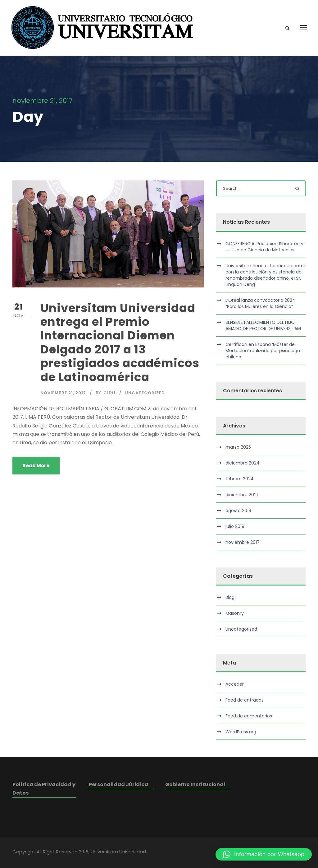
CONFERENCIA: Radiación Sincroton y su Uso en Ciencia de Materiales (264, 247)
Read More (36, 466)
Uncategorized (145, 393)
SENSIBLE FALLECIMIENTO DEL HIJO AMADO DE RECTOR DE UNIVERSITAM (263, 325)
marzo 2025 (238, 447)
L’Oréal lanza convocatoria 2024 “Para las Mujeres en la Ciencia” (260, 303)
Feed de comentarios (249, 716)
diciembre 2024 (243, 463)
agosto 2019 (238, 511)
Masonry (235, 613)
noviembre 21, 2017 (63, 393)
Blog (230, 597)
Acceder (235, 684)
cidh (109, 393)
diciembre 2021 (242, 495)
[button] (264, 854)
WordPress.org (241, 732)
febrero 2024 (240, 479)
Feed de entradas (245, 700)
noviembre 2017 (243, 542)
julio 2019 (235, 526)
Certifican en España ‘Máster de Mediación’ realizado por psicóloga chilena (263, 351)
